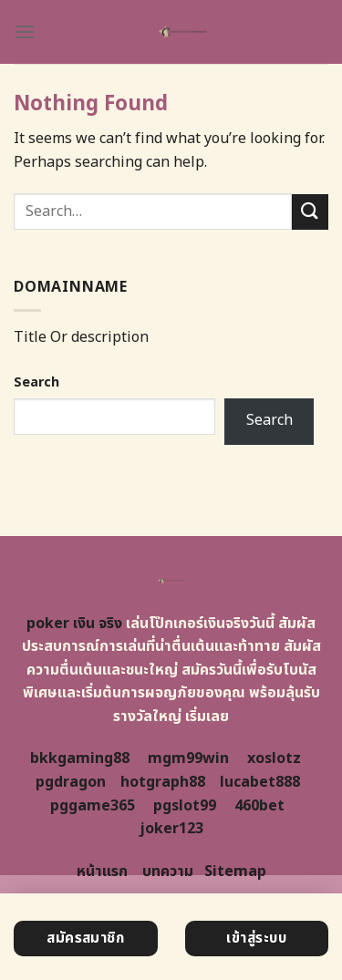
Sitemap (235, 872)
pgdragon (71, 782)
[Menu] (25, 31)
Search (36, 382)
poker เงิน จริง (74, 624)
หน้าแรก (102, 872)
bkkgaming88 (80, 758)
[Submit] (310, 212)
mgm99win (188, 758)
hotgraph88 (163, 782)
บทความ (168, 872)
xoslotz (274, 758)
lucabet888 (260, 782)
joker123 (171, 829)
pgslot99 (185, 806)
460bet (259, 806)
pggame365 (93, 806)
